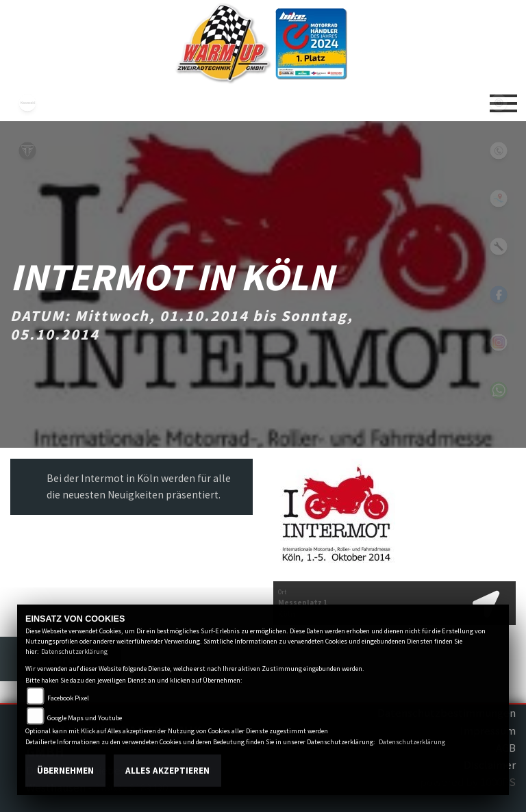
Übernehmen (65, 771)
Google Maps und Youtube (85, 718)
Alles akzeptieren (167, 771)
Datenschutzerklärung (74, 651)
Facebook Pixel (68, 698)
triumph (27, 151)
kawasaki (27, 103)
